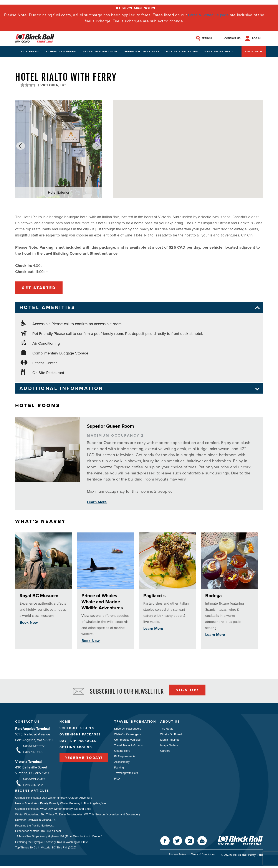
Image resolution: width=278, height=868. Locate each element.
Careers (167, 752)
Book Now (253, 52)
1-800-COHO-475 (34, 780)
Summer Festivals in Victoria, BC (36, 822)
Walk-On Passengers (127, 735)
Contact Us (28, 723)
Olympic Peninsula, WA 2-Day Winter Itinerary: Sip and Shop (53, 810)
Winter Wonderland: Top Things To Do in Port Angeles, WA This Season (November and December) (78, 816)
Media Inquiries (172, 741)
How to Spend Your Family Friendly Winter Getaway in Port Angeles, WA (61, 805)
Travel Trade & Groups (128, 746)
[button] (21, 146)
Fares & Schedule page (208, 15)
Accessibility (122, 763)
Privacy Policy (177, 857)
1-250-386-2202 (33, 786)
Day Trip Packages (182, 52)
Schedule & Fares (77, 729)
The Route (169, 729)
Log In (259, 38)
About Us (172, 723)
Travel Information (100, 52)
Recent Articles (33, 792)
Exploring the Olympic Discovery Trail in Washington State (52, 844)
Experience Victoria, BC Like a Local (38, 833)
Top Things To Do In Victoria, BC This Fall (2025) (46, 850)
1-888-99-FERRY (34, 747)
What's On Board (173, 735)
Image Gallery (171, 746)
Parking (119, 769)
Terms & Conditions (203, 857)
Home (65, 723)
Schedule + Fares (61, 52)
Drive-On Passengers (128, 729)
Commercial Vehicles (127, 741)
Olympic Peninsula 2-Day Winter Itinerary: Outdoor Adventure (54, 799)
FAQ (117, 780)
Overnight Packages (142, 52)
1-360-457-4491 (33, 753)
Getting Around (219, 52)
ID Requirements (125, 758)
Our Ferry (30, 52)
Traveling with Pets (126, 775)
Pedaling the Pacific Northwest (34, 827)
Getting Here (122, 752)
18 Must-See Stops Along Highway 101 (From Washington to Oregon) (59, 839)
